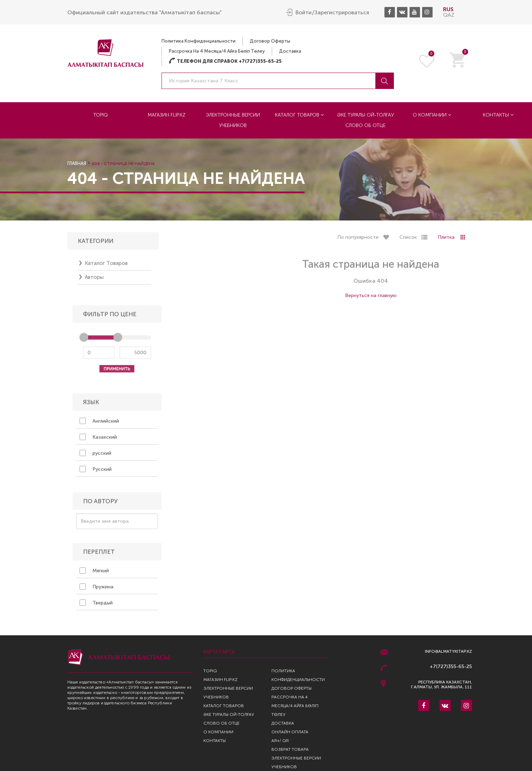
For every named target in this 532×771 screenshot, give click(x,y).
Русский (96, 471)
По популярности (358, 239)
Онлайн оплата (290, 732)
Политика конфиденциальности (198, 41)
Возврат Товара (290, 749)
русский (95, 455)
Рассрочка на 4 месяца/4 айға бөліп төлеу (217, 51)
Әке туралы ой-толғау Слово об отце (365, 120)
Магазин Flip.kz (167, 115)
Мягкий (94, 573)
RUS (448, 9)
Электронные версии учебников (233, 120)
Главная (77, 163)
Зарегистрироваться (342, 12)
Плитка (446, 239)
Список (408, 239)
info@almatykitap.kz (448, 652)
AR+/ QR (280, 741)
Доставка (290, 51)
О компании (432, 115)
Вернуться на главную (371, 298)
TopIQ (100, 115)
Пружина (96, 589)
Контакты (498, 115)
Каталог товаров (299, 115)
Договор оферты (270, 41)
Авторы (94, 279)
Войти (304, 12)
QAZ (449, 14)
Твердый (96, 605)
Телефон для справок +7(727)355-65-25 (225, 61)
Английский (99, 423)
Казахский (98, 439)
